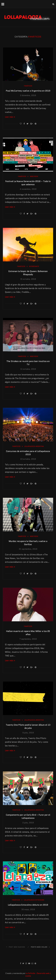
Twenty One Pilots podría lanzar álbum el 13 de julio (28, 726)
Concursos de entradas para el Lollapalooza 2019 (28, 453)
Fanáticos (28, 86)
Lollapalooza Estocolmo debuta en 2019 (28, 905)
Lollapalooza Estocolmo (34, 900)
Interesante (34, 266)
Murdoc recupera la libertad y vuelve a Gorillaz (28, 543)
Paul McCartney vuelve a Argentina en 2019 (28, 91)
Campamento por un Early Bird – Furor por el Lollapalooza (28, 816)
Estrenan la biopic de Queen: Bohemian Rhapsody (28, 273)
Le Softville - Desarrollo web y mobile (38, 975)
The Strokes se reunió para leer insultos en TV (28, 363)
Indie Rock (34, 176)
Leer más (10, 117)
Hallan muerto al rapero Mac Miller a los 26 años (28, 633)
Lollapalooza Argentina (34, 446)
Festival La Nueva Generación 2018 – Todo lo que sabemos (28, 183)
